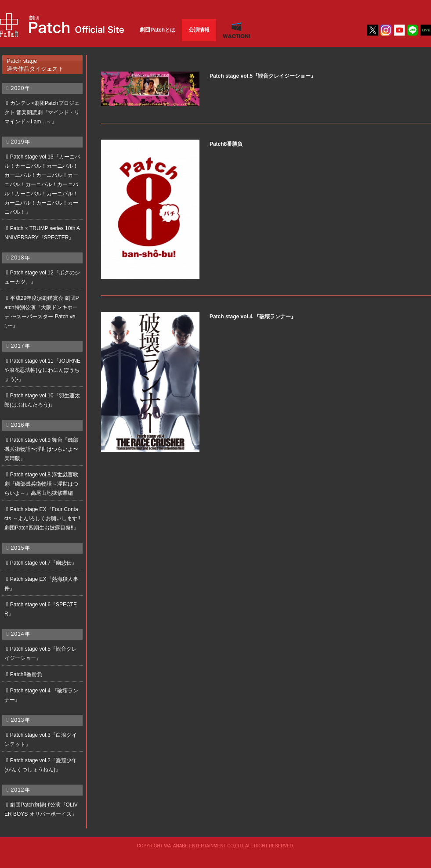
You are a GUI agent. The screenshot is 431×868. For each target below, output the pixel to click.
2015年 (21, 548)
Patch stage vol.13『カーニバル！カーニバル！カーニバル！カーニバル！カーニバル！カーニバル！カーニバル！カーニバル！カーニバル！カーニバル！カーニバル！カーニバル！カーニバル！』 (42, 184)
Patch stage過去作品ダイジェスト (35, 65)
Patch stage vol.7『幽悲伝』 (43, 563)
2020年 (21, 88)
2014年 (21, 634)
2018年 (21, 258)
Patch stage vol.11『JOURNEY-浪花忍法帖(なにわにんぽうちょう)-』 (42, 370)
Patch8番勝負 (26, 674)
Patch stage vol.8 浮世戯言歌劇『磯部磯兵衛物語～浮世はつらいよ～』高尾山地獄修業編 (41, 484)
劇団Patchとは (158, 30)
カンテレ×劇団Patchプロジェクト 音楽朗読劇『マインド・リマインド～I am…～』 (42, 112)
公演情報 (199, 30)
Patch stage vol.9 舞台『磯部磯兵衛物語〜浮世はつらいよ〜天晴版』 (41, 449)
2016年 (21, 425)
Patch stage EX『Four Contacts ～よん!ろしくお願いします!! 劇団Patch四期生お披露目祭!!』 (42, 519)
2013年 (21, 720)
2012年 (21, 790)
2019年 (21, 142)
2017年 (21, 346)
